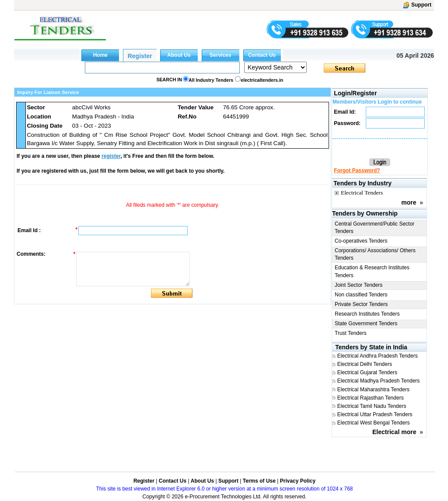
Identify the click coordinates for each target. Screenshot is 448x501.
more (409, 202)
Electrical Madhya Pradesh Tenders (379, 381)
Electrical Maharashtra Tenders (373, 390)
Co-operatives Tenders (361, 241)
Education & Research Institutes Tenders (372, 271)
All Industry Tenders (211, 80)
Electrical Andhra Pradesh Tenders (378, 356)
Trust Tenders (351, 333)
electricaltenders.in (262, 80)
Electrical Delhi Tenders (365, 364)
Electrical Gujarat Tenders (367, 372)
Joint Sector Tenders (359, 285)
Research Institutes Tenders (367, 314)
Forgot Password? (357, 170)
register (111, 156)
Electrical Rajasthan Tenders (371, 398)
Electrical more (394, 432)
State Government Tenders (366, 324)
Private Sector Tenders (361, 304)
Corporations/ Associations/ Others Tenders (375, 254)
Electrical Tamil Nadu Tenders (372, 406)
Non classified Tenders (361, 295)
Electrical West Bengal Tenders (374, 423)
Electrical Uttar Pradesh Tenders (375, 414)
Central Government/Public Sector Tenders (374, 228)
